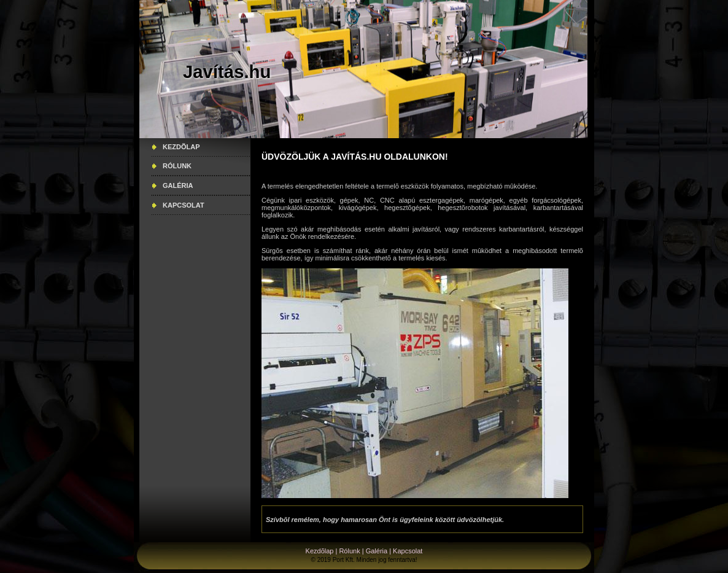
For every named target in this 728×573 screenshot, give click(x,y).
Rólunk (177, 166)
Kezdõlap (181, 147)
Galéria (178, 185)
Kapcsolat (184, 205)
